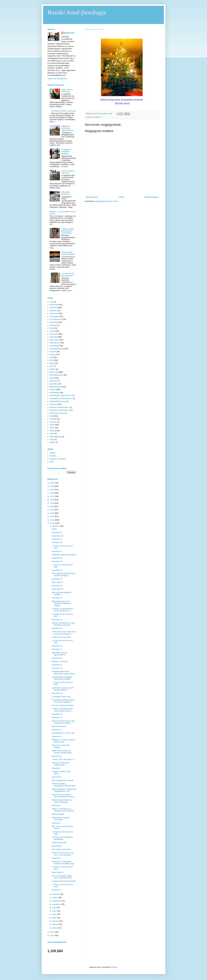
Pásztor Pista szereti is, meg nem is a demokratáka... (63, 854)
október (55, 898)
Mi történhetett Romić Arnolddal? (68, 253)
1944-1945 (54, 305)
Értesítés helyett (58, 814)
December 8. (57, 756)
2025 (52, 483)
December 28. (57, 543)
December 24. (57, 570)
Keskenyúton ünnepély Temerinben (60, 819)
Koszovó (53, 352)
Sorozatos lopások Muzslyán (63, 705)
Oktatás (53, 390)
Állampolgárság (56, 437)
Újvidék (52, 442)
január (55, 928)
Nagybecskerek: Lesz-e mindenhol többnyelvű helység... (61, 603)
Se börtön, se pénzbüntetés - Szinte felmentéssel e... (63, 610)
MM (51, 357)
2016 (52, 513)
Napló (52, 378)
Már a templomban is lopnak (63, 780)
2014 (52, 520)
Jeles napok (54, 340)
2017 (52, 510)
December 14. (57, 668)
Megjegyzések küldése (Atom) (107, 201)
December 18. (57, 646)
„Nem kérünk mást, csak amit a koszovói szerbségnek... (64, 633)
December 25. (57, 561)
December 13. (57, 693)
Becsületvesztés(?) (59, 726)
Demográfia (54, 317)
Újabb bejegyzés (92, 197)
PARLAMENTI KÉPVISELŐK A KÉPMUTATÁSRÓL (64, 575)
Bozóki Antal (69, 33)
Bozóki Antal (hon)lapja (77, 12)
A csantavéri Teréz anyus (61, 697)
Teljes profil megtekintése (57, 79)
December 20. (57, 620)
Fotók (52, 462)
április (55, 918)
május (55, 914)
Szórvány (53, 422)
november (56, 894)
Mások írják (54, 372)
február (55, 924)
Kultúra (52, 355)
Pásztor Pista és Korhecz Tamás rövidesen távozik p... (64, 796)
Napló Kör (53, 381)
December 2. (57, 858)
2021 (52, 496)
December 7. (57, 768)
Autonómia (54, 313)
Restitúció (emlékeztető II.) (60, 410)
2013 (52, 523)
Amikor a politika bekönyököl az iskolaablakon (68, 231)
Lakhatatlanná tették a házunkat (63, 111)
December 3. (57, 823)
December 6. (57, 777)
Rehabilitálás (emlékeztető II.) (61, 399)
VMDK (52, 425)
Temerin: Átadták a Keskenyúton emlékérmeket (63, 785)
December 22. (57, 586)
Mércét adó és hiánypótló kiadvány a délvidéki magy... (64, 863)
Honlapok (53, 325)
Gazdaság (54, 322)
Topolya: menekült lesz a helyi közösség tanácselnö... (63, 624)
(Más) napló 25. (58, 872)
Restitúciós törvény (57, 413)
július (54, 908)
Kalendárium (97, 117)
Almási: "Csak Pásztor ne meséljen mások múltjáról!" (63, 810)
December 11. (57, 718)
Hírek (52, 331)
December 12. (57, 714)
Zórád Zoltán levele (59, 843)
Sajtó (52, 416)
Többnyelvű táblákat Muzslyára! (64, 555)
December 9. (57, 736)
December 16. (57, 658)
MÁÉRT (53, 369)
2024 (52, 486)
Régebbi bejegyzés (152, 197)
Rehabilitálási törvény (58, 401)
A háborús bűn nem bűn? (61, 637)
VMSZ (52, 431)
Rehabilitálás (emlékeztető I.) (61, 396)
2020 (52, 500)
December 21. (57, 598)
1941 (52, 302)
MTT (51, 366)
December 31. (57, 532)
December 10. (57, 730)
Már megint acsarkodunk (61, 849)
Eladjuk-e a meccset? (60, 661)
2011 (52, 935)
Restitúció (53, 404)
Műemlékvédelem (56, 375)
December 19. (57, 628)
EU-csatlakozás (56, 319)
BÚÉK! (54, 529)
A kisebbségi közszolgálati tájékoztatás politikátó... (62, 678)
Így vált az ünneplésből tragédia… (61, 746)
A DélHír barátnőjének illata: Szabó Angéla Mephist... (62, 710)
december (56, 526)
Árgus (52, 439)
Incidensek (54, 334)
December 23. (57, 579)
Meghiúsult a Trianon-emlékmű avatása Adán (64, 741)
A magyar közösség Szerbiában (64, 881)
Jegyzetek (53, 337)
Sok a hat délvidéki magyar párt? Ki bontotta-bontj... (62, 877)
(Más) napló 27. (58, 582)
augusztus (56, 904)
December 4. (57, 805)
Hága (52, 328)
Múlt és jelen (57, 846)
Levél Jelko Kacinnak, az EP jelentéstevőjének (63, 689)
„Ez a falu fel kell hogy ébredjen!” (68, 275)
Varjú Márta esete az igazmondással (60, 654)
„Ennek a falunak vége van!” (68, 172)
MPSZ (52, 363)
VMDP (52, 428)
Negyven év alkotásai (58, 459)
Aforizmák (53, 308)
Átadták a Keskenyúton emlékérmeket (61, 764)
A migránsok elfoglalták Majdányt (66, 152)
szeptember (57, 901)
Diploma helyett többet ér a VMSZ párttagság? (62, 801)
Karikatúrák (54, 346)
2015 (52, 517)
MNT (51, 360)
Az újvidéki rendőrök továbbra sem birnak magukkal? (63, 701)
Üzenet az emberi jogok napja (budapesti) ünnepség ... (63, 722)
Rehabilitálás (55, 393)
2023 (52, 490)
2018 (52, 506)
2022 (52, 493)
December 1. (57, 890)
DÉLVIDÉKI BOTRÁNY (66, 193)
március (55, 921)
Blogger (114, 967)
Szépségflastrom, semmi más (63, 733)
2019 (52, 503)
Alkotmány (54, 311)
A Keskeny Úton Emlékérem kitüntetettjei (62, 838)
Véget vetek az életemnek (67, 91)
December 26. (57, 558)
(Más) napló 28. (58, 536)
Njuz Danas (54, 384)
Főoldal (121, 197)
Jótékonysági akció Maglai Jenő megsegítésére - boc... (64, 790)
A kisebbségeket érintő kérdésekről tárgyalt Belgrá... (64, 673)
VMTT (52, 434)
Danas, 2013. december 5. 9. (63, 759)
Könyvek (53, 456)
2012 (52, 932)
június (55, 911)
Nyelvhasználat (55, 387)
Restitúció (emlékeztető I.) (60, 407)
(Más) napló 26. (58, 589)
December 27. (57, 551)
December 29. (57, 539)
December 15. (57, 665)
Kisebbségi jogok (56, 349)
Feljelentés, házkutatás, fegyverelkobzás (68, 128)
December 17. (57, 649)
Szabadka (53, 419)
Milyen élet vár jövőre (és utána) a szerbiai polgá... (62, 752)
